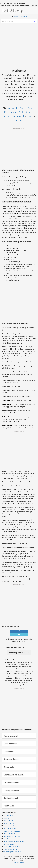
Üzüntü (29, 112)
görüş (19, 216)
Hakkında (16, 862)
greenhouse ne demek (11, 839)
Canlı (21, 112)
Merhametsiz (6, 404)
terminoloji (16, 214)
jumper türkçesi (9, 823)
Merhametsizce (7, 417)
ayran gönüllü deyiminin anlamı (14, 841)
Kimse (6, 116)
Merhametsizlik (7, 425)
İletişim (22, 862)
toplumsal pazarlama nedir (12, 852)
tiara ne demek (8, 815)
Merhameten (10, 112)
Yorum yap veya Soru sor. (19, 653)
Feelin (30, 108)
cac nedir (7, 818)
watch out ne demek (10, 849)
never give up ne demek (12, 831)
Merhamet (23, 17)
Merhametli (6, 400)
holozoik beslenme (10, 828)
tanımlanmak (27, 211)
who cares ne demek (10, 826)
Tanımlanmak (18, 116)
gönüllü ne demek (9, 834)
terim (31, 214)
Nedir (16, 17)
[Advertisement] (19, 48)
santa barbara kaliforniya (12, 847)
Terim (22, 108)
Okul (17, 219)
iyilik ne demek (8, 821)
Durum (30, 116)
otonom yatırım (9, 844)
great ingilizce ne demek (12, 836)
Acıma (19, 120)
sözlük (13, 206)
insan (35, 216)
